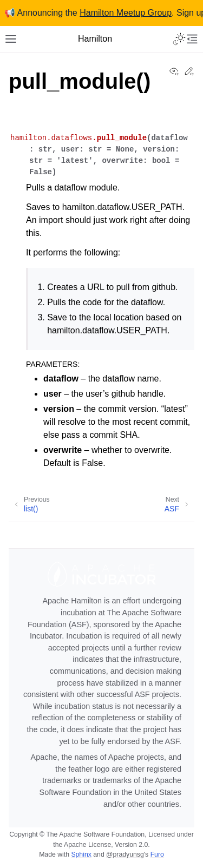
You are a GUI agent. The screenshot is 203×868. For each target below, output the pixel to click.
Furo (157, 854)
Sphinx (81, 854)
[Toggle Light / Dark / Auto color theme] (179, 39)
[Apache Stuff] (101, 679)
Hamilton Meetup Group (126, 13)
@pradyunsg (125, 854)
